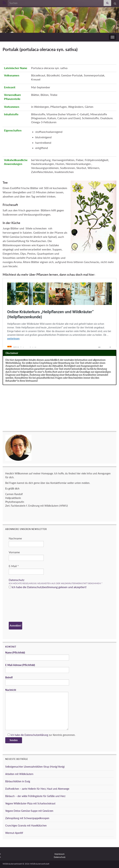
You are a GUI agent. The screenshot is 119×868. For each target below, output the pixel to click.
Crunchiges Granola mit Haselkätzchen (26, 826)
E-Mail (14, 566)
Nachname (15, 538)
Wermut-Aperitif (14, 833)
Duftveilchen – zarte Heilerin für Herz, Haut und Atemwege (37, 789)
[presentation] (23, 606)
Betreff (37, 681)
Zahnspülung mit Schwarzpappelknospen (27, 818)
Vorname (14, 552)
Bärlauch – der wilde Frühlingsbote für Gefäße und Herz (35, 796)
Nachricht (37, 709)
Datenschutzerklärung (36, 735)
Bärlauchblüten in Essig (18, 781)
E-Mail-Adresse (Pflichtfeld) (37, 668)
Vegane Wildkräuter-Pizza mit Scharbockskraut (30, 803)
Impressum (59, 854)
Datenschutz (17, 580)
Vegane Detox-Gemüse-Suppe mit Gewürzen (29, 811)
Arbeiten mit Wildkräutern (19, 774)
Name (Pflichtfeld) (37, 656)
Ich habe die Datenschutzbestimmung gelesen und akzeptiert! (48, 587)
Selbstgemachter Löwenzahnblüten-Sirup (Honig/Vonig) (35, 767)
